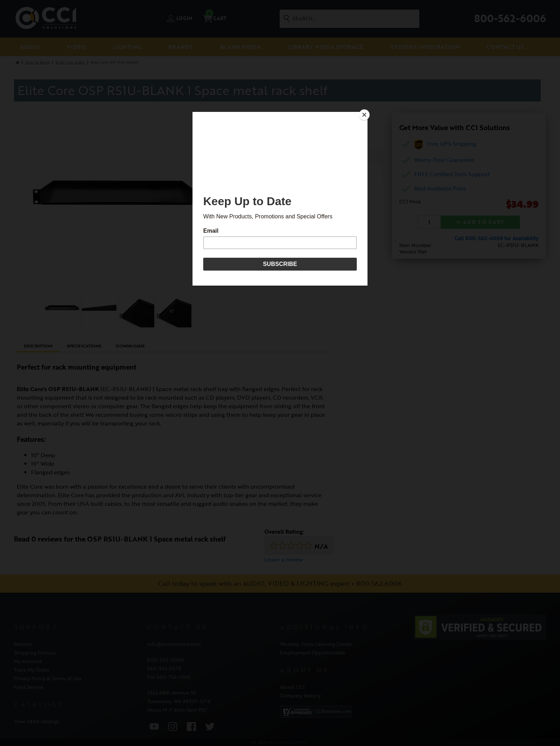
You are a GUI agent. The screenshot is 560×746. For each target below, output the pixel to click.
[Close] (366, 114)
